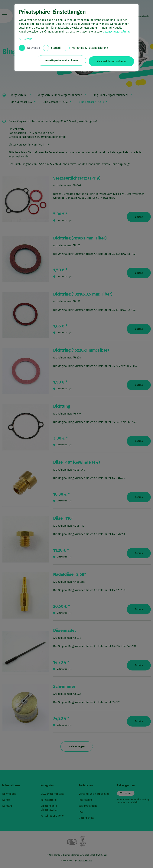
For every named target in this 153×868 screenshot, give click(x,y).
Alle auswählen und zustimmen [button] (111, 60)
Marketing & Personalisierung (90, 48)
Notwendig (34, 48)
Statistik (56, 48)
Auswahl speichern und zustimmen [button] (59, 60)
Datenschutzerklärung (116, 32)
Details (26, 39)
